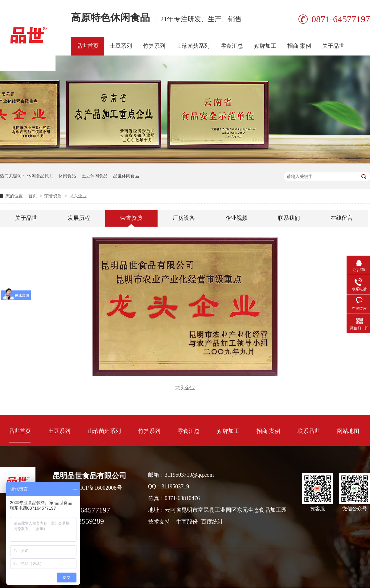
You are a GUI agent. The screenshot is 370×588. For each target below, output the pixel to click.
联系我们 (289, 218)
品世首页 (88, 46)
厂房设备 (184, 218)
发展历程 (79, 218)
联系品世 (309, 431)
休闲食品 (67, 176)
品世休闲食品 (126, 176)
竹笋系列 (154, 46)
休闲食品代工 (40, 176)
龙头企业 (78, 196)
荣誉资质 (54, 196)
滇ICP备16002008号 (98, 488)
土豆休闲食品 (95, 176)
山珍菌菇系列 (193, 46)
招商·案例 (299, 46)
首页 (33, 196)
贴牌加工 (265, 46)
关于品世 (333, 46)
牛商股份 (187, 522)
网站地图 (348, 431)
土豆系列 (121, 46)
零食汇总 (232, 46)
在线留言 (342, 218)
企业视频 (236, 218)
